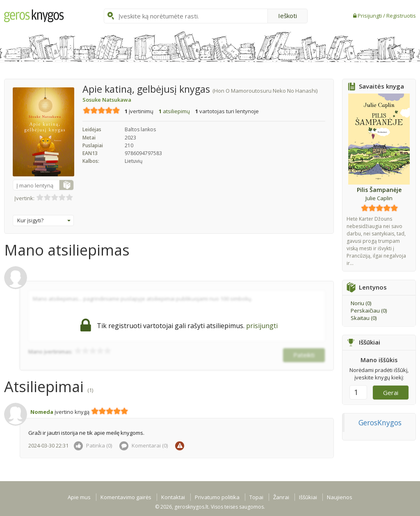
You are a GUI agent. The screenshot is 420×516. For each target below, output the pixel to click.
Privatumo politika (217, 497)
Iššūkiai (308, 497)
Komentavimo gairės (126, 497)
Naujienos (340, 497)
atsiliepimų (174, 111)
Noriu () (361, 303)
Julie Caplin (379, 198)
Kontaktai (173, 497)
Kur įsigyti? (44, 220)
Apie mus (79, 497)
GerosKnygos (380, 422)
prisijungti (262, 326)
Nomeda (42, 412)
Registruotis (401, 16)
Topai (256, 497)
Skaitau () (364, 318)
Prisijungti (370, 16)
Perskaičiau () (369, 311)
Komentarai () (144, 445)
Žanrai (281, 497)
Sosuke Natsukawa (107, 100)
